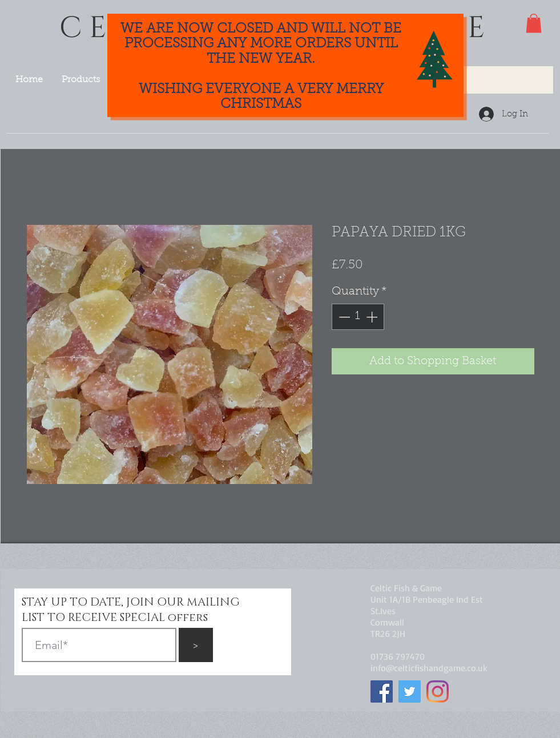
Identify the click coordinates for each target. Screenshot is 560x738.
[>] (196, 645)
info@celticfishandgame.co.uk (429, 668)
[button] (534, 23)
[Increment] (373, 317)
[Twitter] (410, 691)
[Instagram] (438, 691)
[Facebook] (382, 691)
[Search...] (478, 80)
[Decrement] (343, 317)
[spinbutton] (358, 317)
